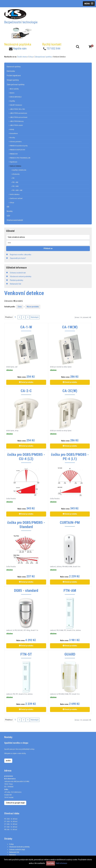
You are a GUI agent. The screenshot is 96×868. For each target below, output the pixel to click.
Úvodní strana (22, 57)
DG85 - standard (26, 591)
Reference (12, 855)
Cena (20, 307)
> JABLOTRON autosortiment (18, 117)
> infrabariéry (15, 174)
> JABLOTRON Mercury (16, 121)
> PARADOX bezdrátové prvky (18, 146)
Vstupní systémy (13, 80)
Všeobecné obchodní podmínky (19, 847)
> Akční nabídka (14, 89)
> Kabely (11, 129)
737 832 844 (53, 49)
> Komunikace (13, 133)
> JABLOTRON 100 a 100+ (17, 109)
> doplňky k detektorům (19, 170)
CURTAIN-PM (70, 523)
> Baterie (11, 93)
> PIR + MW (15, 186)
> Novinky (12, 138)
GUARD (70, 654)
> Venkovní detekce (15, 166)
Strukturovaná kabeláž (15, 220)
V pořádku (51, 863)
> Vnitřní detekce (14, 194)
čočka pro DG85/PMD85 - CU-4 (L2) (26, 457)
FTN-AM (70, 591)
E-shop (11, 844)
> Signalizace (13, 162)
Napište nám (20, 49)
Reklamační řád (14, 852)
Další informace (61, 863)
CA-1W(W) (70, 327)
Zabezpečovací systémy (43, 57)
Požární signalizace (14, 76)
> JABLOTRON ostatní (16, 125)
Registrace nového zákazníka (20, 255)
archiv (8, 761)
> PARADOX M (13, 154)
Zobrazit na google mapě (15, 803)
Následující (35, 317)
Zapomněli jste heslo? (18, 258)
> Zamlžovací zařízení (16, 198)
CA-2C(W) (70, 391)
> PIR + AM (15, 182)
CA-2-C (26, 391)
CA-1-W (26, 327)
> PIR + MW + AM (17, 190)
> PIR (13, 178)
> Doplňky (12, 101)
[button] (89, 4)
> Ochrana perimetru (15, 142)
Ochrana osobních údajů (17, 850)
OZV (8, 216)
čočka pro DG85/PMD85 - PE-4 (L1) (70, 457)
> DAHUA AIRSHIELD (15, 97)
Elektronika (11, 71)
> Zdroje (11, 203)
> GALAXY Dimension (15, 105)
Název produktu (33, 307)
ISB (8, 207)
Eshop (31, 57)
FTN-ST (26, 654)
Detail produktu (26, 382)
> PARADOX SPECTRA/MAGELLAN (19, 158)
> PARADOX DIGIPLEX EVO (17, 150)
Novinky (10, 211)
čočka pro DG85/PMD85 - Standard (26, 525)
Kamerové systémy (14, 67)
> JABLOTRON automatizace (18, 113)
